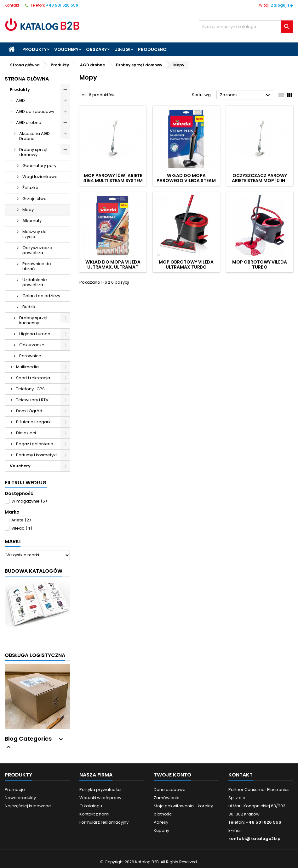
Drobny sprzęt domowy (33, 152)
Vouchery (66, 49)
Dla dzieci (26, 433)
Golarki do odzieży (41, 296)
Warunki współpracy (100, 798)
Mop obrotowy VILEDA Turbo (260, 264)
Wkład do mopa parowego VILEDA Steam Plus (186, 181)
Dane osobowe (170, 790)
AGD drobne (29, 122)
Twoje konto (172, 775)
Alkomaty (32, 221)
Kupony (161, 830)
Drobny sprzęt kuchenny (33, 320)
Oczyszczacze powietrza (37, 250)
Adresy (161, 822)
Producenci (153, 49)
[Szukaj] (246, 27)
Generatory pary (39, 166)
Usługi (122, 49)
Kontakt (12, 5)
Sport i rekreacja (33, 378)
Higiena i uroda (35, 334)
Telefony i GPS (30, 389)
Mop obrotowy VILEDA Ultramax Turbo (186, 264)
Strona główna (27, 79)
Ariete (21, 520)
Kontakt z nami (94, 814)
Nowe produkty (20, 798)
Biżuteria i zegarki (34, 422)
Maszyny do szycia (34, 234)
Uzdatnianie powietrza (35, 282)
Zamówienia (167, 798)
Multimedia (27, 367)
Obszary (96, 49)
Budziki (29, 307)
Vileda (22, 528)
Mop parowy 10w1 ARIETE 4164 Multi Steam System (113, 178)
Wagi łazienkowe (40, 177)
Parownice (30, 356)
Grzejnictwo (34, 199)
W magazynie (29, 501)
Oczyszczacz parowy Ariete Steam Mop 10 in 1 (260, 178)
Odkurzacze (32, 345)
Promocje (15, 790)
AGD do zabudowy (35, 111)
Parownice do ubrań (37, 266)
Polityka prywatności (100, 790)
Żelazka (30, 188)
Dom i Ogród (29, 411)
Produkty (34, 49)
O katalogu (91, 806)
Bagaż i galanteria (35, 444)
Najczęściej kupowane (28, 806)
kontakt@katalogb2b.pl (255, 839)
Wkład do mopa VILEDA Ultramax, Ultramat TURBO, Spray (113, 267)
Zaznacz (246, 95)
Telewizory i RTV (32, 400)
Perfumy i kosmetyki (36, 455)
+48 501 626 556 (62, 5)
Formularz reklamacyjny (104, 822)
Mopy (28, 210)
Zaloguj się (282, 5)
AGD (20, 100)
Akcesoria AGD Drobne (34, 136)
